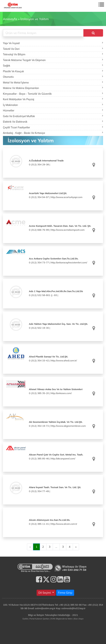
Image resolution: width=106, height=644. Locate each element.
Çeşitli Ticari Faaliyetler (53, 127)
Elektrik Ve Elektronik (53, 122)
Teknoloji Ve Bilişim (53, 54)
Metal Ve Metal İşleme (53, 82)
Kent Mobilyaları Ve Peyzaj (53, 99)
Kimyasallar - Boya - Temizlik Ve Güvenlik (53, 94)
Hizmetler (53, 110)
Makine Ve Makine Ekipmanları (53, 88)
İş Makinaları (53, 105)
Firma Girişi (65, 593)
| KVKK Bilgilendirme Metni (61, 619)
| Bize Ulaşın (78, 619)
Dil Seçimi (45, 593)
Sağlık (53, 65)
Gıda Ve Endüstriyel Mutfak (53, 116)
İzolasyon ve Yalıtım (34, 19)
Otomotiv (53, 77)
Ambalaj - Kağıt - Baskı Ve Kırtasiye (53, 133)
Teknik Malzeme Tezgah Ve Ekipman (53, 60)
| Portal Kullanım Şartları (39, 619)
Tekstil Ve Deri (53, 49)
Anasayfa (10, 19)
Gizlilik (25, 619)
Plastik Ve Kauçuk (53, 71)
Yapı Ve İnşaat (53, 43)
